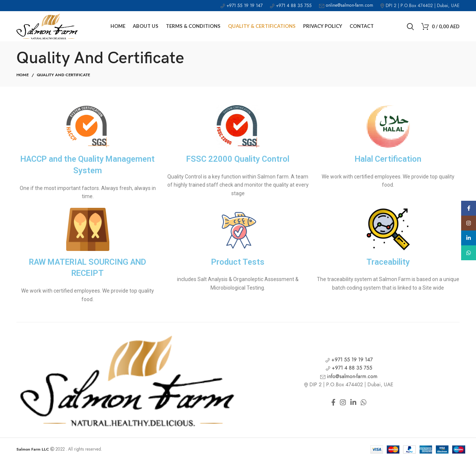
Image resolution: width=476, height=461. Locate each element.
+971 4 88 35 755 (291, 6)
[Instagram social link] (343, 402)
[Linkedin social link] (353, 402)
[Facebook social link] (333, 402)
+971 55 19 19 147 (242, 6)
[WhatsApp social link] (364, 402)
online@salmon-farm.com (346, 5)
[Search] (410, 26)
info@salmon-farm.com (349, 376)
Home (22, 75)
